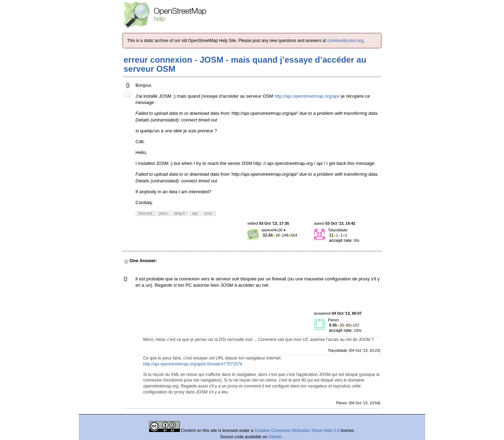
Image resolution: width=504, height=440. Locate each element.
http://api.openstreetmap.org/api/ (307, 96)
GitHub (276, 437)
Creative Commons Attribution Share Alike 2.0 (297, 431)
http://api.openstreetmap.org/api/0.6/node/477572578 (193, 364)
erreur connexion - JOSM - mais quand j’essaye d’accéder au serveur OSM (245, 64)
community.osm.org (345, 41)
